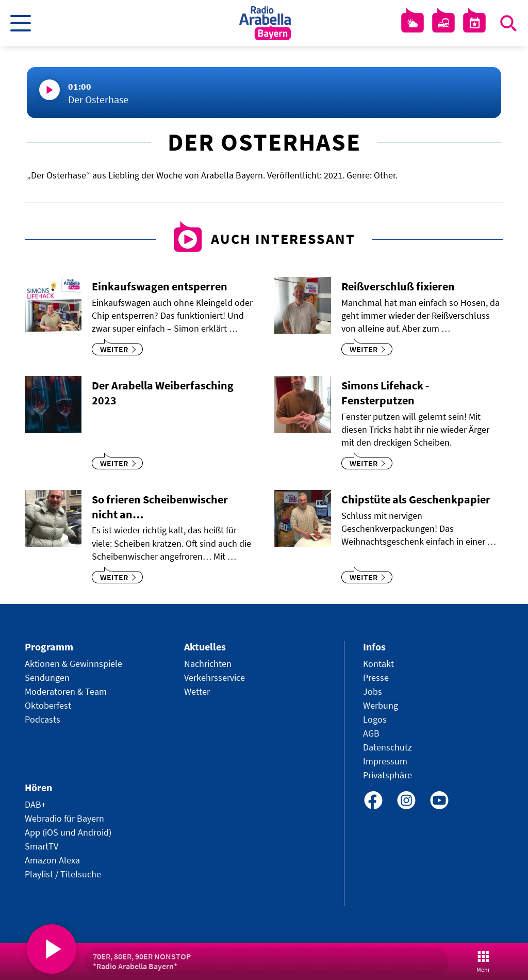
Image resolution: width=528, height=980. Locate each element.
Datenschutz (387, 747)
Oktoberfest (48, 705)
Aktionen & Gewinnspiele (73, 664)
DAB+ (35, 804)
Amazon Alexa (52, 860)
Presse (376, 677)
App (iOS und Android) (68, 832)
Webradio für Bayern (64, 818)
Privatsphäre (387, 775)
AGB (371, 733)
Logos (375, 719)
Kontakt (378, 664)
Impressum (385, 761)
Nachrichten (208, 664)
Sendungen (47, 677)
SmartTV (42, 846)
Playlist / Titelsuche (63, 874)
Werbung (381, 705)
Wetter (197, 691)
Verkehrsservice (214, 677)
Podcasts (43, 719)
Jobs (373, 691)
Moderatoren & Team (66, 691)
